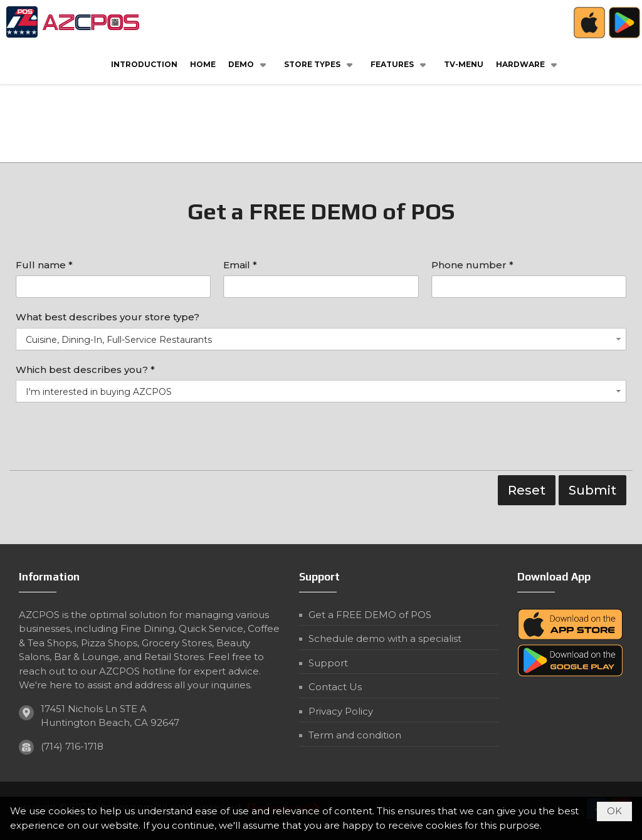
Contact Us (335, 687)
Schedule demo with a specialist (385, 638)
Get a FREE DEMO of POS (370, 615)
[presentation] (111, 439)
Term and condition (355, 735)
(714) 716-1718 (72, 746)
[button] (250, 64)
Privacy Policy (341, 711)
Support (328, 663)
